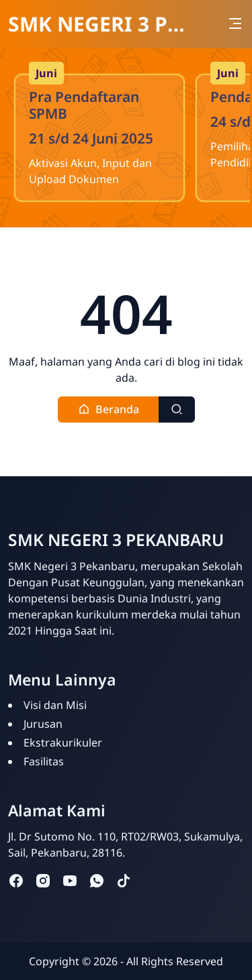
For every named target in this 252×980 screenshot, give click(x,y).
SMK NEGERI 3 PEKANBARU (97, 24)
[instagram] (43, 880)
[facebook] (16, 880)
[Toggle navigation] (235, 23)
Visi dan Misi (55, 705)
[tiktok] (124, 880)
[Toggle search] (177, 410)
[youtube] (70, 880)
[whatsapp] (97, 880)
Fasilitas (44, 761)
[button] (109, 410)
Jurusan (43, 724)
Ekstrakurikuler (63, 743)
